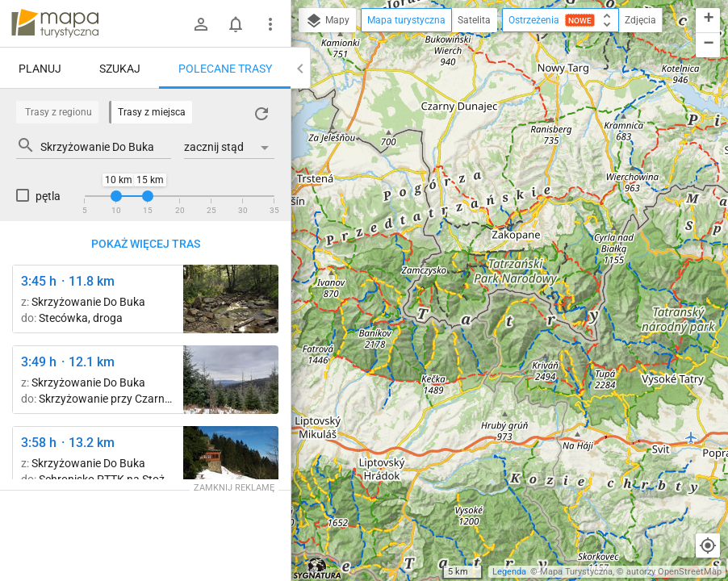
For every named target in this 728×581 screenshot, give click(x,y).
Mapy (327, 21)
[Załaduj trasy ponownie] (261, 114)
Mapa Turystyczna (576, 572)
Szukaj (120, 69)
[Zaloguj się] (201, 24)
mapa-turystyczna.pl (55, 23)
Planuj (40, 69)
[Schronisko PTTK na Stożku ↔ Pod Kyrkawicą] (231, 460)
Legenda (509, 572)
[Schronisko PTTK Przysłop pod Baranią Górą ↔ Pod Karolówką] (231, 380)
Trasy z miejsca (152, 112)
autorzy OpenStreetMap (674, 572)
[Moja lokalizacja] (708, 545)
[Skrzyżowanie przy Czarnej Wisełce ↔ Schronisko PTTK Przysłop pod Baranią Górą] (231, 299)
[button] (708, 21)
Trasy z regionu (59, 112)
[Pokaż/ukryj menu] (270, 24)
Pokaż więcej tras (146, 244)
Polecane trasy (225, 69)
